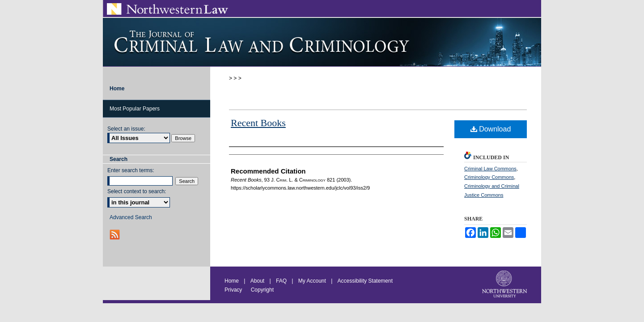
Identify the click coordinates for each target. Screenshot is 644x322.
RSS (116, 235)
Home (232, 281)
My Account (312, 281)
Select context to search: (137, 191)
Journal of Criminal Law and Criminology (322, 42)
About (257, 281)
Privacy (234, 290)
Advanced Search (131, 217)
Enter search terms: (131, 170)
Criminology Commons (489, 177)
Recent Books (258, 123)
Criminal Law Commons (490, 169)
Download (491, 129)
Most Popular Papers (135, 109)
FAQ (281, 281)
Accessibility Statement (365, 281)
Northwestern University (505, 285)
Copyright (262, 290)
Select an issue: (126, 129)
